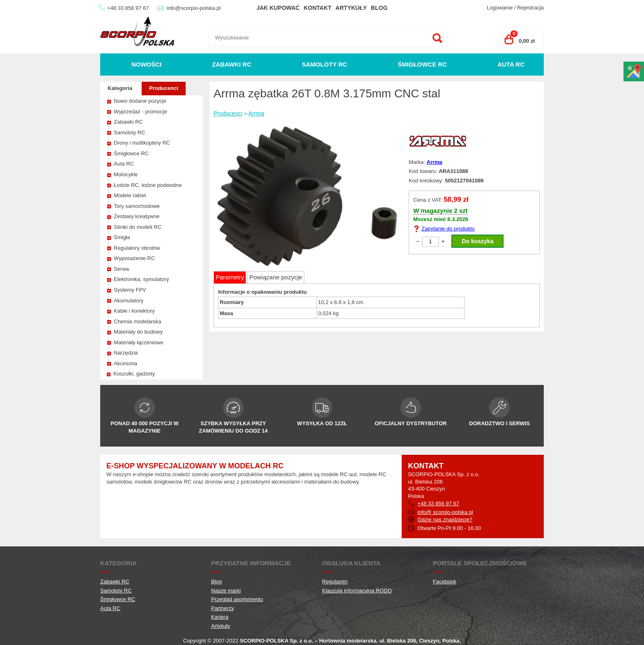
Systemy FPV (130, 290)
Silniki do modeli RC (138, 227)
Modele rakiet (130, 195)
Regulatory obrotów (137, 248)
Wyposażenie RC (134, 258)
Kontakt (317, 8)
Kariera (220, 617)
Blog (379, 8)
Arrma (256, 113)
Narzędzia (126, 353)
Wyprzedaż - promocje (140, 112)
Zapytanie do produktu (448, 229)
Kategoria (120, 88)
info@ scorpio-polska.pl (445, 512)
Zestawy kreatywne (137, 216)
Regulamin (335, 582)
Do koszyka (477, 241)
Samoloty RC (325, 64)
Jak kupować (278, 8)
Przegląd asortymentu (237, 599)
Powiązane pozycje (276, 277)
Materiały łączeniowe (139, 342)
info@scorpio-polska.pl (194, 8)
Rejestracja (530, 8)
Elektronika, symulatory (141, 279)
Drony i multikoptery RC (142, 143)
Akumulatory (129, 301)
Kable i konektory (134, 311)
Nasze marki (226, 591)
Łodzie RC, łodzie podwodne (148, 185)
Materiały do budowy (138, 332)
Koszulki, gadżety (134, 374)
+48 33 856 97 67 (128, 8)
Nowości (146, 64)
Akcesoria (125, 363)
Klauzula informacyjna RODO (357, 591)
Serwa (121, 269)
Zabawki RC (232, 64)
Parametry (230, 277)
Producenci (164, 88)
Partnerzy (223, 608)
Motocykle (126, 174)
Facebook (445, 582)
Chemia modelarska (138, 321)
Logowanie (500, 8)
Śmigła (122, 237)
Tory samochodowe (137, 206)
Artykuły (351, 8)
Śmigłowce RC (422, 64)
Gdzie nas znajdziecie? (445, 519)
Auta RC (511, 64)
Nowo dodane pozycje (140, 101)
